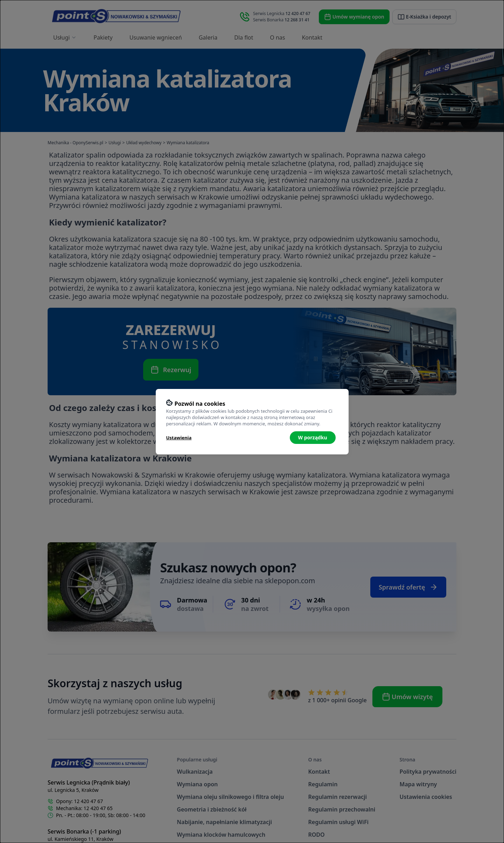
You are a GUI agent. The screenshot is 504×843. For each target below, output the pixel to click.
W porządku (313, 437)
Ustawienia (179, 438)
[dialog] (252, 421)
